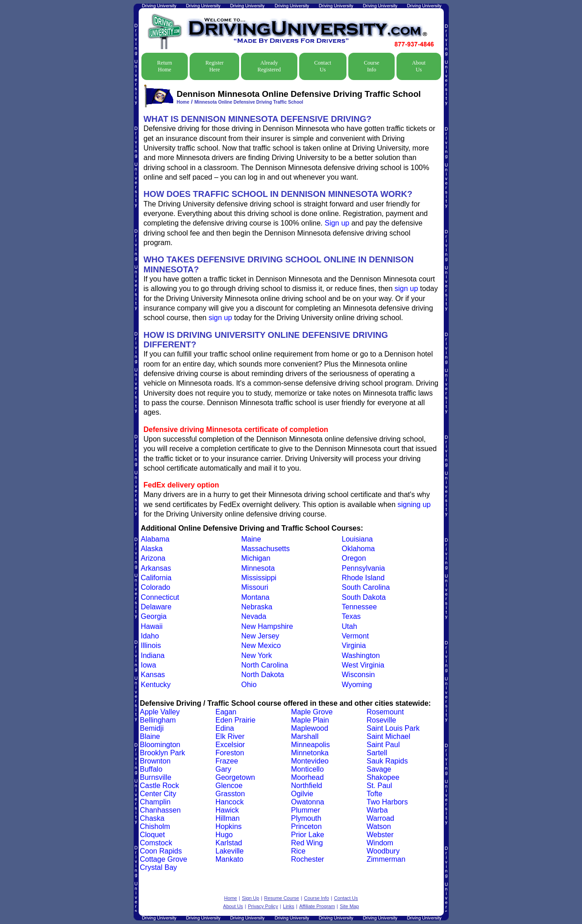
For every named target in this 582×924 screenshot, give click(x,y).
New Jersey (261, 636)
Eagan (226, 712)
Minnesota (258, 568)
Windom (380, 843)
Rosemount (385, 712)
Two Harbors (387, 802)
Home (183, 102)
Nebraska (257, 607)
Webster (380, 835)
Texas (351, 616)
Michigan (256, 558)
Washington (361, 655)
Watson (379, 826)
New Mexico (261, 645)
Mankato (229, 859)
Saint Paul (383, 745)
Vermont (356, 636)
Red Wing (307, 843)
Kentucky (156, 685)
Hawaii (152, 626)
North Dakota (263, 675)
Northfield (306, 786)
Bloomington (160, 745)
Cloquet (153, 835)
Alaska (152, 549)
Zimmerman (386, 859)
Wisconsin (359, 675)
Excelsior (230, 745)
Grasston (230, 794)
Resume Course (282, 898)
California (156, 578)
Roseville (381, 720)
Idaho (150, 636)
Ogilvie (302, 794)
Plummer (306, 810)
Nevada (254, 616)
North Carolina (265, 665)
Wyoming (357, 685)
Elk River (230, 736)
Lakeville (230, 851)
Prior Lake (308, 835)
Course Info (371, 66)
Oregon (354, 558)
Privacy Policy (263, 906)
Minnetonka (310, 753)
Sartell (377, 753)
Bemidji (152, 728)
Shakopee (383, 777)
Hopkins (229, 826)
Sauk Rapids (387, 761)
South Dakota (364, 597)
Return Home (165, 66)
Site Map (349, 906)
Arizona (153, 558)
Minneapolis (310, 745)
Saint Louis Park (393, 728)
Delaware (156, 607)
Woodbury (383, 851)
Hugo (224, 835)
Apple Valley (160, 712)
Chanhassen (161, 810)
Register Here (215, 66)
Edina (225, 728)
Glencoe (229, 786)
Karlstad (229, 843)
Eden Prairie (236, 720)
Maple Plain (310, 720)
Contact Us (323, 66)
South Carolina (366, 587)
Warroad (380, 818)
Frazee (227, 761)
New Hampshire (267, 626)
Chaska (152, 818)
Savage (379, 769)
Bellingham (158, 720)
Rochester (308, 859)
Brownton (156, 761)
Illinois (151, 645)
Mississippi (259, 578)
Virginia (354, 645)
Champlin (156, 802)
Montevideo (310, 761)
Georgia (154, 616)
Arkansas (156, 568)
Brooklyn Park (163, 753)
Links (288, 906)
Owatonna (308, 802)
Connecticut (160, 597)
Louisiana (358, 539)
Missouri (255, 587)
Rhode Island (363, 578)
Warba (377, 810)
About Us (419, 66)
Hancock (230, 802)
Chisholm (155, 826)
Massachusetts (266, 549)
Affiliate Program (317, 906)
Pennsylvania (364, 568)
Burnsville (156, 777)
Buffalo (151, 769)
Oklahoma (359, 549)
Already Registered (269, 66)
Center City (158, 794)
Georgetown (235, 777)
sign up (406, 289)
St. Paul (379, 786)
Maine (251, 539)
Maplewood (310, 728)
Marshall (305, 736)
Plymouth (306, 818)
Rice (298, 851)
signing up (414, 505)
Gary (223, 769)
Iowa (149, 665)
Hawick (227, 810)
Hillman (228, 818)
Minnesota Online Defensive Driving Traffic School (249, 102)
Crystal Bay (159, 867)
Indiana (153, 655)
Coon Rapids (161, 851)
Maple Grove (312, 712)
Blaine (150, 736)
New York (257, 655)
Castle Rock (160, 786)
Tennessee (359, 607)
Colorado (156, 587)
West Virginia (363, 665)
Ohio (249, 685)
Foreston (230, 753)
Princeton (306, 826)
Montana (256, 597)
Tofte (374, 794)
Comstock (156, 843)
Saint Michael (388, 736)
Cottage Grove (164, 859)
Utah (350, 626)
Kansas (153, 675)
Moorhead (307, 777)
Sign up (337, 223)
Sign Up (251, 898)
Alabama (155, 539)
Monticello (307, 769)
